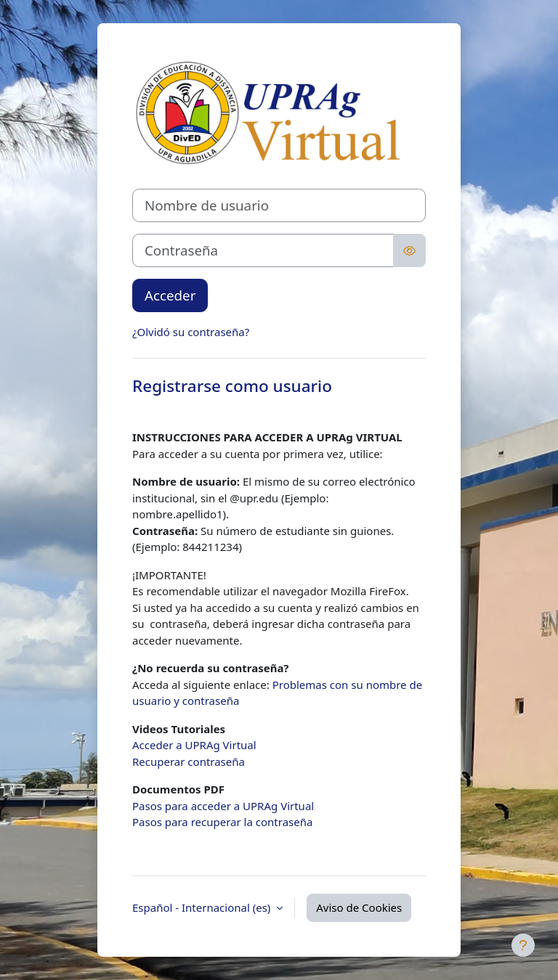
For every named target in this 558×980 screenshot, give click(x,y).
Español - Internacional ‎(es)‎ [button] (203, 907)
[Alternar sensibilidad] (409, 250)
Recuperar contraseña (189, 761)
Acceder (170, 295)
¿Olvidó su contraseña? (191, 332)
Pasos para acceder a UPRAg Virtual (223, 806)
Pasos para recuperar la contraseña (222, 822)
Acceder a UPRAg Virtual (194, 745)
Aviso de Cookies (359, 907)
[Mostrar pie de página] (523, 945)
